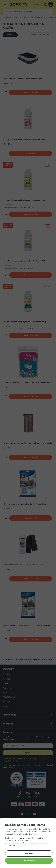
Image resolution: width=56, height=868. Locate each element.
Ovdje (7, 838)
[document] (29, 844)
